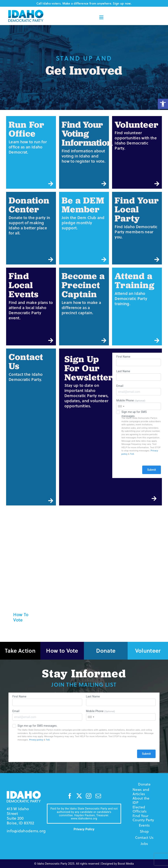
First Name (138, 361)
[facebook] (70, 796)
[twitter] (79, 796)
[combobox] (121, 406)
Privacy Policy (84, 829)
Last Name (138, 375)
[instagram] (89, 796)
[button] (163, 104)
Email (138, 390)
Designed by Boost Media (118, 864)
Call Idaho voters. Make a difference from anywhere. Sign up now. (84, 3)
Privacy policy (36, 740)
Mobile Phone (138, 404)
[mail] (98, 796)
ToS (132, 454)
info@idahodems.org (26, 831)
